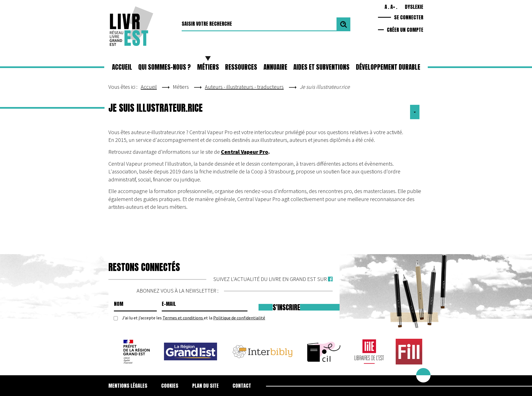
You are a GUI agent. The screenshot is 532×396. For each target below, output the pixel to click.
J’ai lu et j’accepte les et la (194, 318)
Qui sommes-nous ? (165, 67)
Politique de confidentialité (239, 318)
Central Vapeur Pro (245, 152)
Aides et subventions (321, 67)
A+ (393, 7)
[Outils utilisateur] (415, 112)
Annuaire (275, 67)
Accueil (122, 67)
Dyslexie (414, 7)
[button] (208, 67)
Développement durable (388, 67)
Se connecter (409, 17)
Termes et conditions (183, 318)
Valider (343, 24)
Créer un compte (405, 30)
